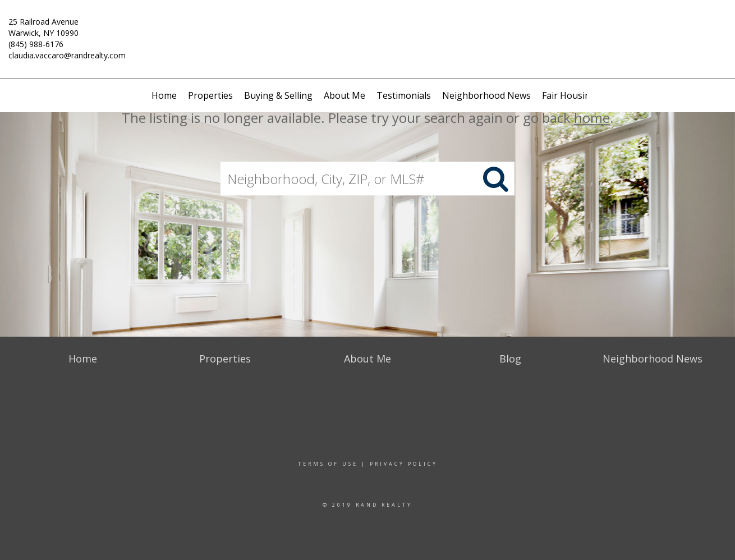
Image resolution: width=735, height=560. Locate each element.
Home (164, 95)
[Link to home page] (368, 30)
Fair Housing (569, 95)
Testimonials (404, 95)
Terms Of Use (328, 464)
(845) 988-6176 (36, 44)
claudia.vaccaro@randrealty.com (67, 55)
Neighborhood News (486, 95)
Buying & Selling (278, 95)
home (592, 118)
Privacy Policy (404, 464)
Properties (210, 95)
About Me (344, 95)
